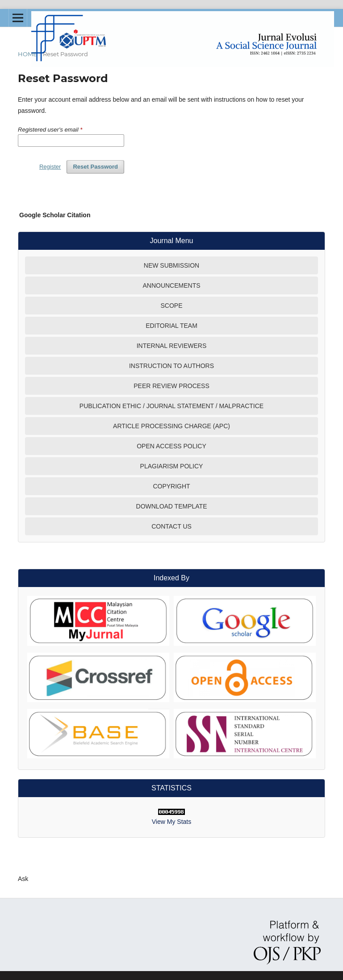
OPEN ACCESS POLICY (171, 446)
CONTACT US (171, 526)
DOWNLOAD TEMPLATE (172, 506)
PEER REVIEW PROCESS (171, 386)
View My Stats (171, 822)
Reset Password (95, 167)
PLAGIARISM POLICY (172, 466)
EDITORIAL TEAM (171, 326)
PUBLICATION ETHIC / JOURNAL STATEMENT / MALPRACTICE (171, 406)
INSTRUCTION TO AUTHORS (171, 366)
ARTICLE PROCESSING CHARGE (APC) (171, 426)
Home (27, 54)
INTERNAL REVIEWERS (172, 346)
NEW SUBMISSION (171, 265)
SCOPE (171, 306)
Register (50, 167)
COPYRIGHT (171, 486)
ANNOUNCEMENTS (171, 285)
